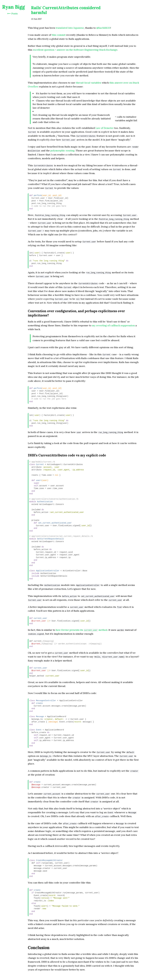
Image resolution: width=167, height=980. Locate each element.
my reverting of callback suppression (113, 325)
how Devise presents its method (82, 630)
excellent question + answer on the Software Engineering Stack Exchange (75, 50)
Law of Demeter (105, 128)
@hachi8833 (103, 28)
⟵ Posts (12, 13)
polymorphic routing (62, 151)
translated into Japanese (70, 28)
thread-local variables (89, 83)
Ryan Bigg (13, 7)
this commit (59, 35)
